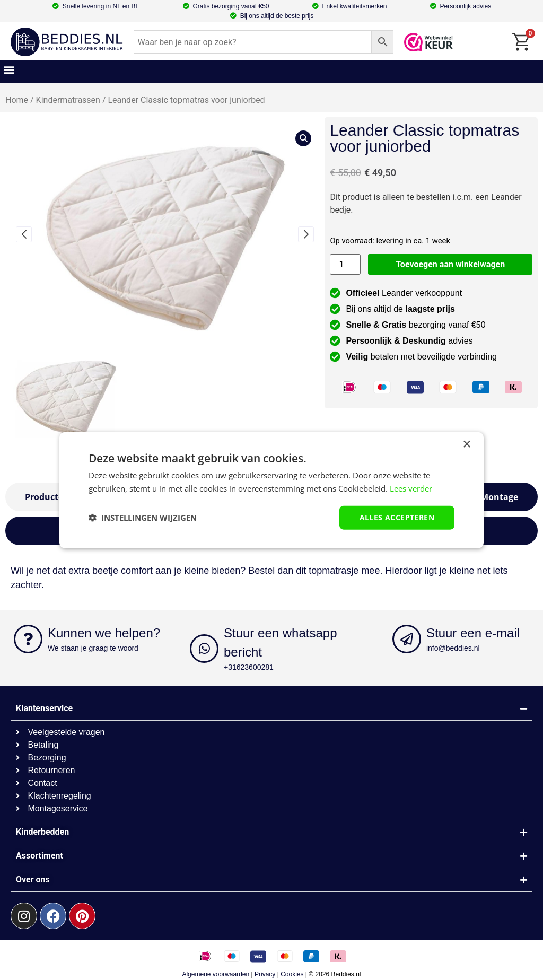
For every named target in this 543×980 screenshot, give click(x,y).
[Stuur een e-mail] (407, 639)
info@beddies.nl (453, 648)
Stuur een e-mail (473, 633)
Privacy (265, 974)
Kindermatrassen (68, 100)
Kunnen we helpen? (104, 633)
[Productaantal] (345, 264)
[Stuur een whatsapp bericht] (204, 649)
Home (17, 100)
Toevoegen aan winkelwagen (450, 264)
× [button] (466, 445)
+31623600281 (249, 667)
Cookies (292, 974)
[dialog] (271, 490)
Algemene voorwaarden (216, 974)
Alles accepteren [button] (397, 517)
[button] (9, 69)
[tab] (499, 497)
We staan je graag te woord (93, 648)
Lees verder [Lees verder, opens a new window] (411, 488)
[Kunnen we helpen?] (28, 639)
